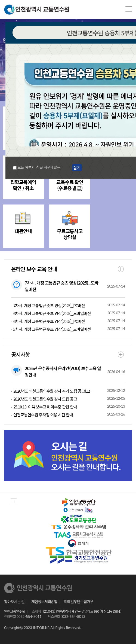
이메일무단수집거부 (79, 602)
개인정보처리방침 (44, 602)
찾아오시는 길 (14, 602)
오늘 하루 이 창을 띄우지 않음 (39, 167)
